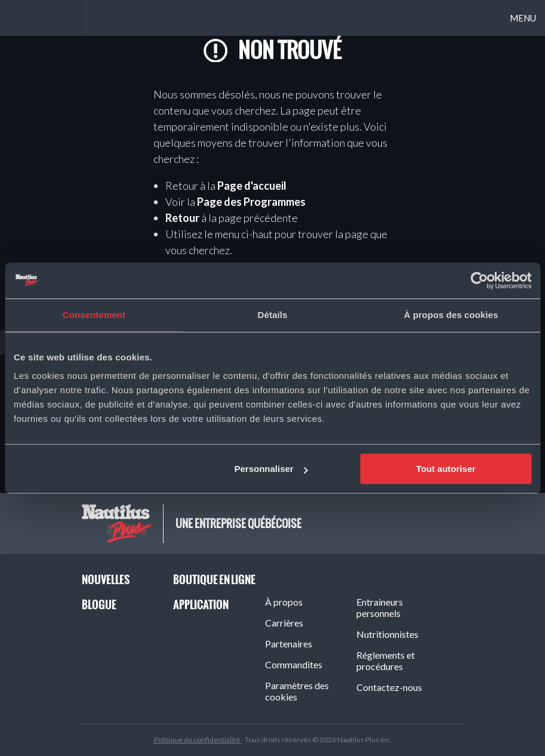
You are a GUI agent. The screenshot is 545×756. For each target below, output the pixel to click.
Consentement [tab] (94, 315)
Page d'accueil (252, 186)
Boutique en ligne (214, 580)
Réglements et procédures (386, 661)
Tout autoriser (446, 469)
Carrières (284, 623)
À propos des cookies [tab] (451, 315)
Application (201, 605)
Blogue (99, 605)
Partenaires (289, 644)
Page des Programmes (251, 202)
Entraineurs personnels (380, 607)
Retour (182, 218)
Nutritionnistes (387, 634)
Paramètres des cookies (297, 691)
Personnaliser (271, 469)
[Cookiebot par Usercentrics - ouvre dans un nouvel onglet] (479, 280)
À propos (284, 602)
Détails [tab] (273, 315)
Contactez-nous (389, 687)
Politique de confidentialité (198, 740)
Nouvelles (106, 580)
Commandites (294, 664)
